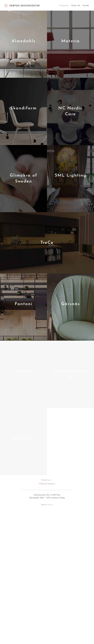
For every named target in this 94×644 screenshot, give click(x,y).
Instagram (51, 484)
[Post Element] (23, 44)
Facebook (42, 484)
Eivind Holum (49, 505)
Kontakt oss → (47, 480)
